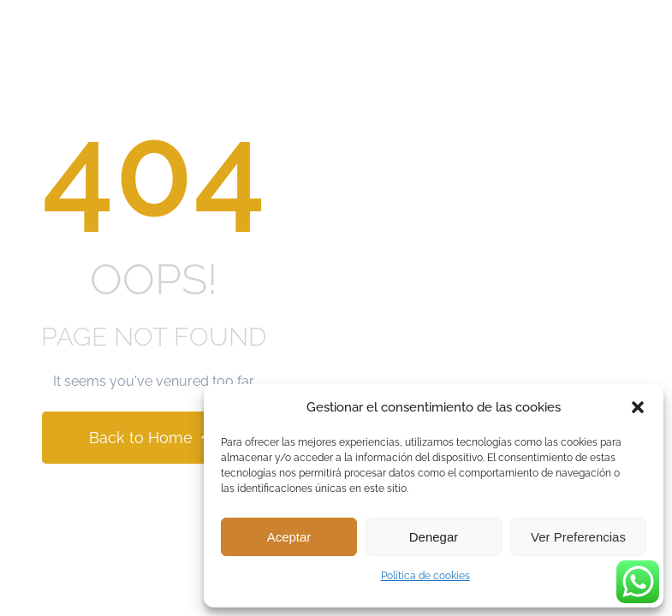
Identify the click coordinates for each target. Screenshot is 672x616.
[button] (638, 407)
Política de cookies (425, 576)
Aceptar (289, 537)
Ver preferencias (578, 537)
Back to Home (154, 438)
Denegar (434, 537)
